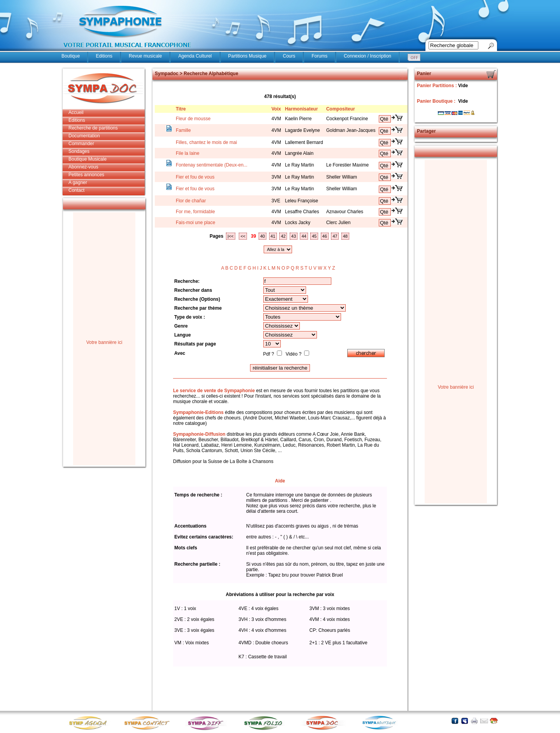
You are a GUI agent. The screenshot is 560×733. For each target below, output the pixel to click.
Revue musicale (145, 56)
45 (314, 236)
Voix (276, 109)
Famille (183, 130)
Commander (81, 144)
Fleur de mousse (193, 119)
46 (325, 236)
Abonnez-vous (83, 167)
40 (262, 236)
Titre (181, 109)
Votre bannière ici (104, 342)
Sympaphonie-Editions (198, 412)
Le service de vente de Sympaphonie (214, 391)
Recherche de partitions (93, 128)
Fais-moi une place (195, 223)
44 (304, 236)
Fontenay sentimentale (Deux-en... (212, 165)
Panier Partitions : (437, 86)
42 (283, 236)
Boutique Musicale (87, 159)
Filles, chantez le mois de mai (206, 142)
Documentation (84, 136)
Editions (104, 56)
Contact (76, 190)
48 (345, 236)
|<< (231, 236)
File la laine (188, 153)
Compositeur (341, 109)
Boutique (71, 56)
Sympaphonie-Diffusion (199, 434)
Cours (289, 56)
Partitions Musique (248, 56)
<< (243, 236)
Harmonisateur (302, 109)
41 (273, 236)
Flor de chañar (191, 201)
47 (335, 236)
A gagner (78, 182)
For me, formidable (195, 212)
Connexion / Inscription (367, 56)
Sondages (79, 151)
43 (294, 236)
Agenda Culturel (195, 56)
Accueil (76, 112)
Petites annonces (86, 175)
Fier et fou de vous (195, 177)
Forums (319, 56)
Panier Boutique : (437, 101)
